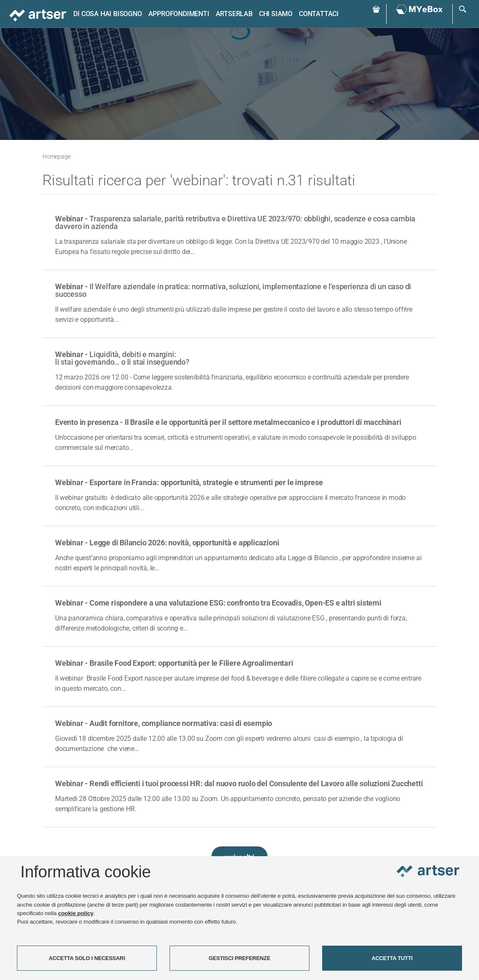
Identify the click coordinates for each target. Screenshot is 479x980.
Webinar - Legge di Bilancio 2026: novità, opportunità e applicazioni (167, 543)
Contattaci (319, 14)
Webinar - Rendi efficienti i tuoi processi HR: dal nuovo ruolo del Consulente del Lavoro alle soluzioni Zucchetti (239, 783)
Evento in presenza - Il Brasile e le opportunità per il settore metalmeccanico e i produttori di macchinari (228, 422)
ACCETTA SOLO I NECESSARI (87, 958)
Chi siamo (276, 14)
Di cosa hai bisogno (107, 14)
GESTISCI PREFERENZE (239, 958)
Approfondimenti (179, 14)
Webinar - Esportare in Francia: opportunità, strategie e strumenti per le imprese (189, 482)
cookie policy (76, 913)
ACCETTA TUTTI (392, 958)
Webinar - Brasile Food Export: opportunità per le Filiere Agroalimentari (174, 663)
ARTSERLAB (234, 14)
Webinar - (235, 222)
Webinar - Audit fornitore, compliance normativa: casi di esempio (164, 723)
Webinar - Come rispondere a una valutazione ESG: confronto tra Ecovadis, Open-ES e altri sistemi (218, 603)
